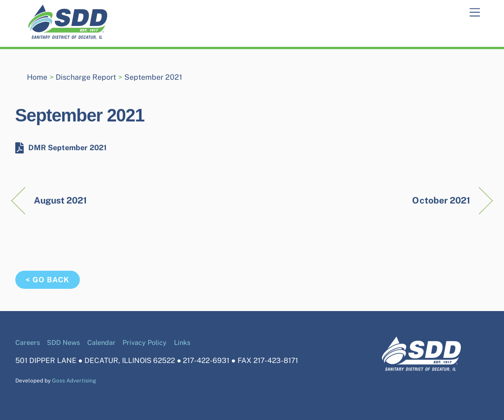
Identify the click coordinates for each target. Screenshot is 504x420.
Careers (28, 342)
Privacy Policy (145, 342)
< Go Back (47, 280)
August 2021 (61, 200)
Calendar (101, 342)
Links (182, 342)
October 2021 (441, 200)
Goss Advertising (74, 381)
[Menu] (475, 13)
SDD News (63, 342)
